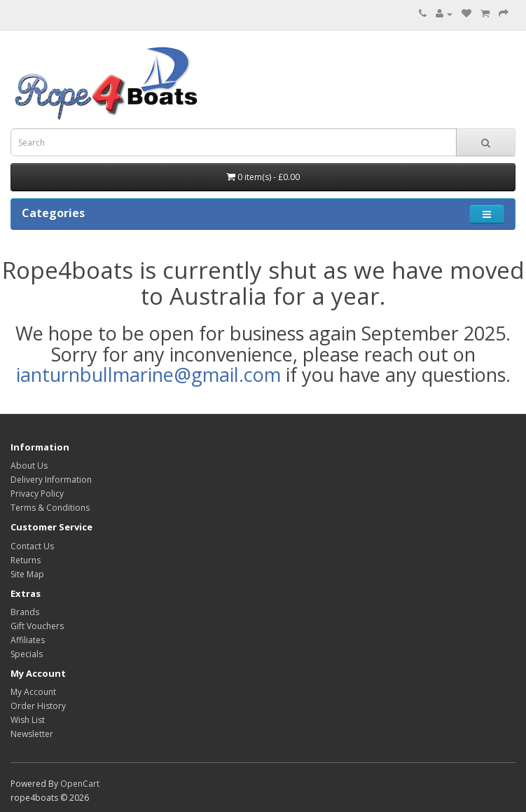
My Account (33, 692)
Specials (27, 654)
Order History (38, 706)
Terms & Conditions (50, 508)
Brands (25, 612)
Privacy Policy (37, 494)
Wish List (28, 720)
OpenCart (80, 784)
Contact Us (32, 546)
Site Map (27, 574)
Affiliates (28, 640)
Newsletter (32, 734)
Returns (26, 560)
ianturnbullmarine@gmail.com (148, 374)
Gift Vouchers (37, 626)
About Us (29, 466)
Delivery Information (51, 480)
